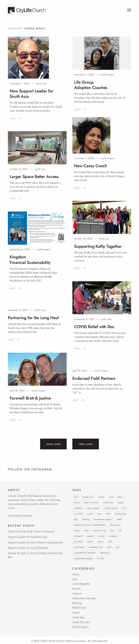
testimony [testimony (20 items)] (105, 552)
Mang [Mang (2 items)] (77, 530)
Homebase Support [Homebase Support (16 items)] (103, 519)
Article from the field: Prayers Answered (31, 532)
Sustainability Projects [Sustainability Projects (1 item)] (85, 552)
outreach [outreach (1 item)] (78, 535)
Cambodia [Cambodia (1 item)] (108, 502)
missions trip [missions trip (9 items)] (99, 530)
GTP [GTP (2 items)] (76, 519)
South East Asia (81, 621)
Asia (75, 578)
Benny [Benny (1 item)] (77, 502)
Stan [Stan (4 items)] (109, 546)
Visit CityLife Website (20, 516)
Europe (76, 587)
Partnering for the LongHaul (32, 318)
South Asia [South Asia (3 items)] (79, 546)
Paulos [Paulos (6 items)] (91, 535)
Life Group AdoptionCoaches (100, 82)
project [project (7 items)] (113, 535)
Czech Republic (81, 583)
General (77, 592)
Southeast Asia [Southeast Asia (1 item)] (96, 546)
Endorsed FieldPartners (93, 378)
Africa (76, 573)
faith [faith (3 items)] (108, 513)
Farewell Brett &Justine (29, 398)
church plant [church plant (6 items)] (93, 508)
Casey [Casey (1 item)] (120, 502)
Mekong (77, 602)
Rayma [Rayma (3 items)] (90, 541)
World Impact (107, 75)
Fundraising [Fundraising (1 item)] (120, 513)
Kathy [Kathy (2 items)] (119, 519)
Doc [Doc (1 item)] (100, 513)
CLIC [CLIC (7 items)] (124, 508)
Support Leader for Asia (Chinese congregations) (35, 542)
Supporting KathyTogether (97, 246)
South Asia (41, 84)
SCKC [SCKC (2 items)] (110, 541)
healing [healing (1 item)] (86, 519)
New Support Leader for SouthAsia (31, 93)
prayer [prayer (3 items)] (102, 535)
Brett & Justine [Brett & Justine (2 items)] (92, 502)
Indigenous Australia (84, 597)
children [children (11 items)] (78, 508)
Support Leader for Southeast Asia (27, 537)
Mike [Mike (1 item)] (86, 530)
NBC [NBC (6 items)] (112, 530)
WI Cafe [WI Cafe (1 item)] (100, 557)
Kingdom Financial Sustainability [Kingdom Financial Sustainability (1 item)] (90, 524)
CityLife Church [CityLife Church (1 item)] (111, 508)
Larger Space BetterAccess (33, 176)
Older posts (86, 444)
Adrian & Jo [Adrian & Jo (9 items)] (88, 497)
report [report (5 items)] (100, 541)
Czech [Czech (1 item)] (90, 513)
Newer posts (54, 444)
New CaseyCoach (90, 166)
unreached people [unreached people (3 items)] (83, 557)
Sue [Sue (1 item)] (118, 546)
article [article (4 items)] (101, 497)
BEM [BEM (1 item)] (120, 497)
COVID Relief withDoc (94, 327)
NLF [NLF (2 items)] (120, 530)
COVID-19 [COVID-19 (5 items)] (78, 513)
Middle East (79, 607)
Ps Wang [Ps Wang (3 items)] (78, 541)
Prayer (76, 611)
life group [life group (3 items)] (115, 524)
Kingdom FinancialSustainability (29, 259)
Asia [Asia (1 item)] (111, 497)
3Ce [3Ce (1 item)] (76, 497)
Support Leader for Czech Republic (28, 548)
